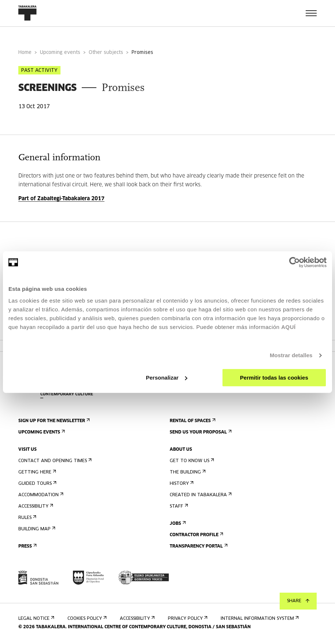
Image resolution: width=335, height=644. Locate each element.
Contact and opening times (54, 461)
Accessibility (35, 506)
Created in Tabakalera (200, 495)
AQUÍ (288, 327)
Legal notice (36, 619)
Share (298, 601)
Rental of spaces (192, 421)
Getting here (36, 472)
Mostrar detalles (291, 355)
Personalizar (167, 378)
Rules (27, 518)
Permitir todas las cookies (274, 378)
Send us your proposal (200, 432)
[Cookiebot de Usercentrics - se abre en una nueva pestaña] (294, 262)
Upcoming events (60, 53)
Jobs (177, 524)
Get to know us (191, 461)
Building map (36, 529)
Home (25, 53)
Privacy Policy (187, 619)
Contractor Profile (196, 535)
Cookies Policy (86, 619)
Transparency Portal (198, 546)
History (181, 484)
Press (27, 546)
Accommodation (40, 495)
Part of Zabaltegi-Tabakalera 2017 (61, 199)
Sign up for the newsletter (53, 421)
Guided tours (37, 484)
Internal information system (259, 619)
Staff (178, 506)
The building (187, 472)
